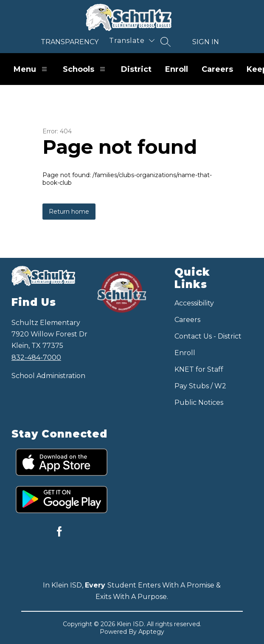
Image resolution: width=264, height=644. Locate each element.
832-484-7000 (36, 357)
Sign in (206, 42)
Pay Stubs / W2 (200, 386)
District (136, 69)
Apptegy (151, 632)
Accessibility (194, 303)
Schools (85, 69)
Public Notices (199, 402)
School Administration (48, 376)
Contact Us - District (208, 336)
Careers (217, 69)
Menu (31, 69)
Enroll (177, 69)
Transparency (70, 42)
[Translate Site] (132, 41)
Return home (69, 212)
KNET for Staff (199, 369)
